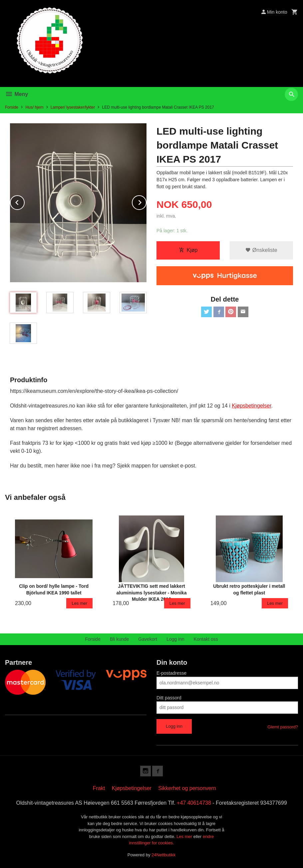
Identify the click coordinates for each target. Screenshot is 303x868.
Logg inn (175, 639)
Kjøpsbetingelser (132, 788)
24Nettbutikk (163, 855)
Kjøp (188, 250)
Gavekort (148, 639)
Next (146, 201)
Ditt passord (169, 698)
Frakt (99, 788)
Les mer (185, 837)
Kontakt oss (206, 639)
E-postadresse (171, 673)
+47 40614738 (194, 803)
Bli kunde (120, 639)
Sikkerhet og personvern (187, 788)
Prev (24, 201)
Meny (16, 94)
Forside (12, 107)
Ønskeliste (261, 250)
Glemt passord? (283, 727)
